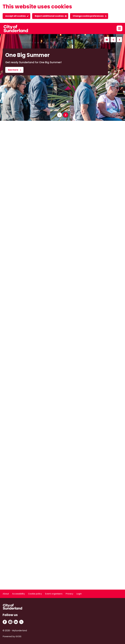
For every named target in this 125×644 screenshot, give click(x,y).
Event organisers (54, 594)
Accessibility (19, 594)
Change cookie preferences (88, 16)
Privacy (69, 594)
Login (79, 594)
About (6, 594)
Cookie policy (35, 594)
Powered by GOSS (12, 636)
